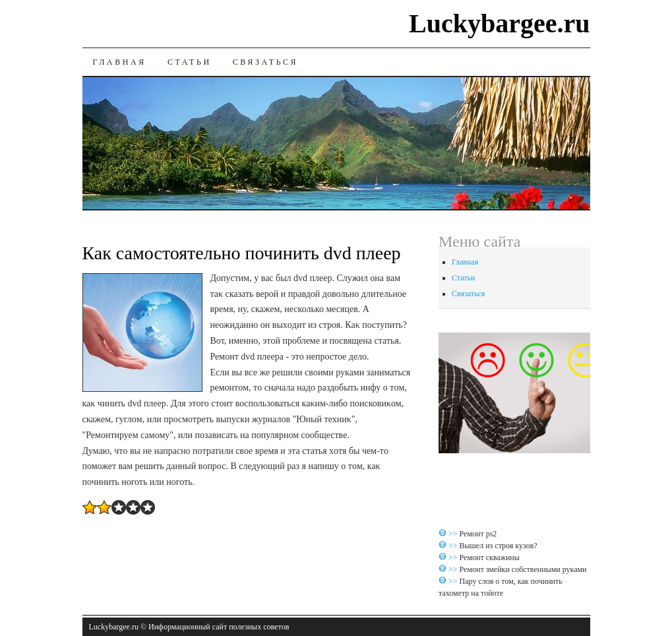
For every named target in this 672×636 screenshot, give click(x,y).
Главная (120, 62)
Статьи (190, 62)
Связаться (265, 62)
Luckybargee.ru (499, 23)
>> (454, 534)
